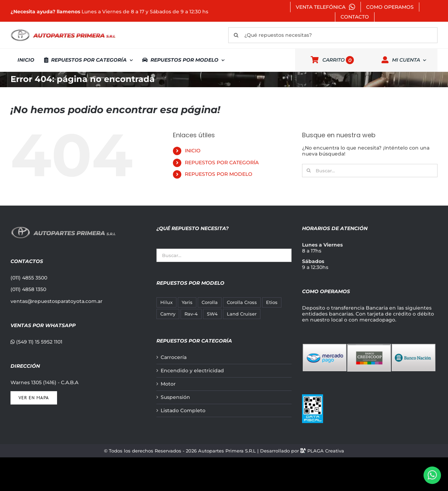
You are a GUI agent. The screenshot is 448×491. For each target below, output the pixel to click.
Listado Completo (183, 411)
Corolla (210, 302)
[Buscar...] (370, 171)
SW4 (212, 314)
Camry (168, 314)
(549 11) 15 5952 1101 (36, 342)
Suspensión (175, 397)
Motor (168, 384)
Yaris (187, 302)
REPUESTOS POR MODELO (219, 174)
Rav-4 (191, 314)
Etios (272, 302)
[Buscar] (236, 35)
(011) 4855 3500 (29, 278)
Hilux (166, 302)
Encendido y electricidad (192, 371)
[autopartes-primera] (63, 30)
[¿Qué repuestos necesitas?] (333, 35)
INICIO (193, 151)
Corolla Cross (242, 302)
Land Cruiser (242, 314)
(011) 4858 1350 (28, 289)
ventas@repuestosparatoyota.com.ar (57, 301)
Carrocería (174, 357)
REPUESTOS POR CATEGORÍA (222, 162)
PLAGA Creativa (326, 451)
